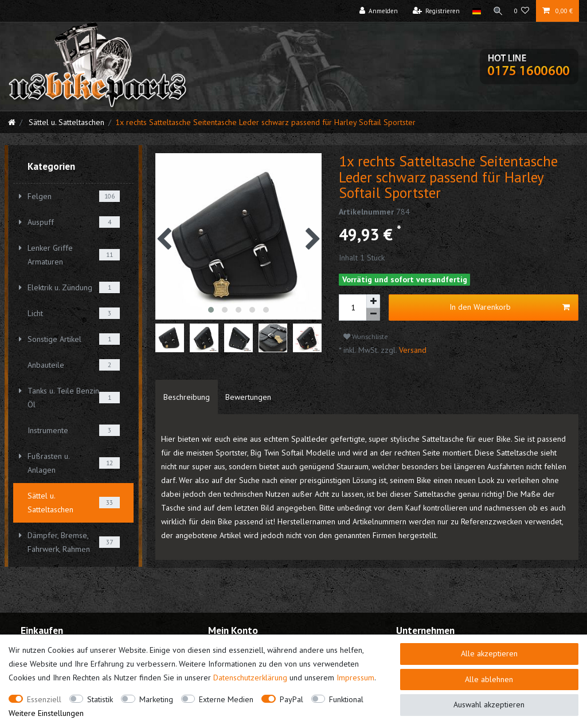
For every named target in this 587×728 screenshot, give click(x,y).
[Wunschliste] (522, 11)
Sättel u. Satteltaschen (65, 122)
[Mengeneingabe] (353, 307)
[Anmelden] (376, 11)
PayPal (291, 699)
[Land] (474, 11)
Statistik (100, 699)
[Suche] (496, 11)
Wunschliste (366, 336)
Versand (412, 350)
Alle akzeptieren (489, 653)
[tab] (187, 397)
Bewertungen (248, 397)
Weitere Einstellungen (46, 713)
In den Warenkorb (510, 307)
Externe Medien (226, 699)
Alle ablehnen (489, 679)
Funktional (346, 699)
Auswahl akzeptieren (489, 704)
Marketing (156, 699)
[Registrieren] (434, 11)
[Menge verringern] (373, 315)
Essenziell (44, 699)
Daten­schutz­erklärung (250, 678)
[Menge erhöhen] (373, 301)
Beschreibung (187, 397)
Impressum (355, 678)
